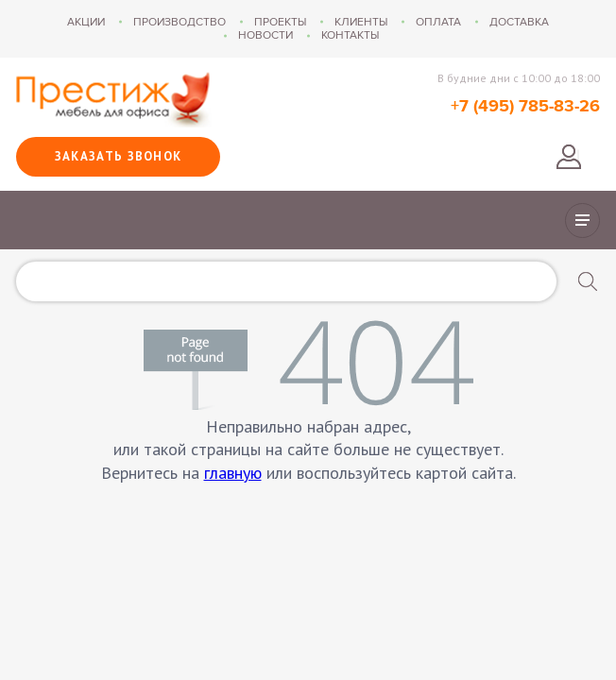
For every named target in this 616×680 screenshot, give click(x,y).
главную (233, 473)
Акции (86, 22)
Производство (180, 22)
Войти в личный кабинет (569, 157)
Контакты (350, 35)
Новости (265, 35)
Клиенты (361, 22)
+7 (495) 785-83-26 (525, 107)
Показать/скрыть (582, 221)
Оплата (438, 22)
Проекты (280, 22)
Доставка (519, 22)
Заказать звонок (119, 156)
